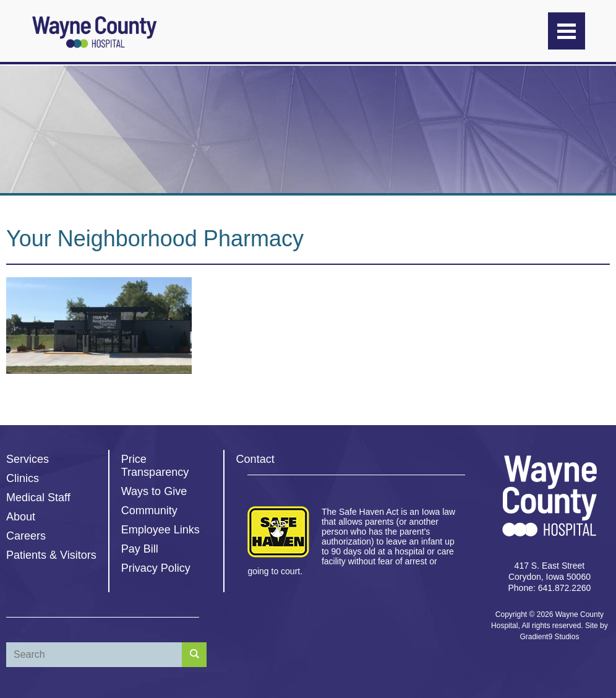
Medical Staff (38, 498)
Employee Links (160, 530)
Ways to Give (154, 491)
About (21, 517)
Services (28, 459)
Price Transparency (155, 466)
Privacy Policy (156, 568)
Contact (255, 459)
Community (149, 511)
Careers (26, 536)
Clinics (23, 478)
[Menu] (567, 31)
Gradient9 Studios (549, 637)
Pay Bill (140, 549)
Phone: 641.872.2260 (549, 588)
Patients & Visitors (51, 555)
